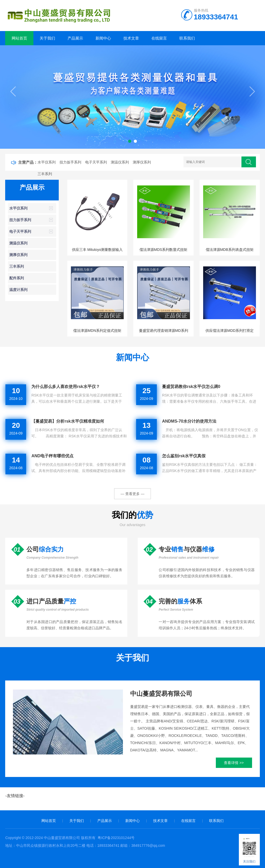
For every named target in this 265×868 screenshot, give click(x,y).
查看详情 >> (234, 763)
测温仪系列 (120, 162)
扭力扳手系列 (70, 162)
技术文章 (131, 38)
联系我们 (187, 38)
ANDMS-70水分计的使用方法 (189, 421)
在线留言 (159, 38)
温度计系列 (18, 290)
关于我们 (47, 38)
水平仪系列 (47, 162)
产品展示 (75, 38)
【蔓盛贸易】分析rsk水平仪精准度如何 (68, 421)
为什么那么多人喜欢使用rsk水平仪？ (65, 387)
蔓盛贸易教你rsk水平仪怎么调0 (191, 387)
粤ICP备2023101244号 (116, 838)
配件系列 (17, 278)
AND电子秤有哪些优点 (52, 456)
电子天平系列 (96, 162)
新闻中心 (103, 38)
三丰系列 (45, 174)
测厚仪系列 (142, 162)
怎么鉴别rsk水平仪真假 (184, 456)
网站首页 (19, 38)
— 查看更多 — (132, 494)
